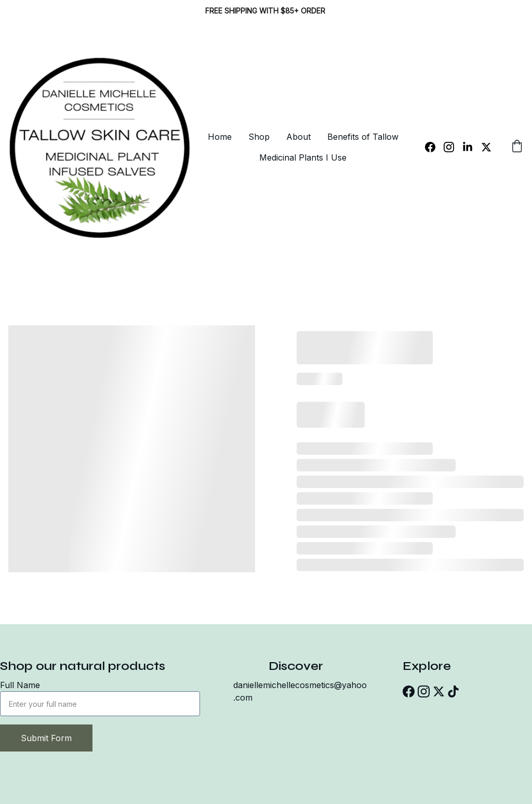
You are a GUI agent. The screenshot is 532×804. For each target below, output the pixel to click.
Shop (259, 137)
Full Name (20, 685)
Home (220, 137)
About (298, 137)
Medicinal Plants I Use (303, 157)
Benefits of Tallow (363, 137)
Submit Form (46, 738)
